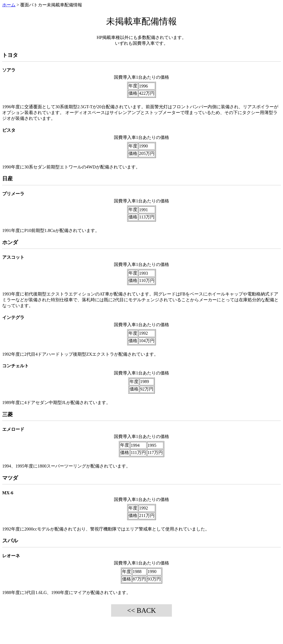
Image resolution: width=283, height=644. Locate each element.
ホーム (9, 5)
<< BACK (141, 610)
